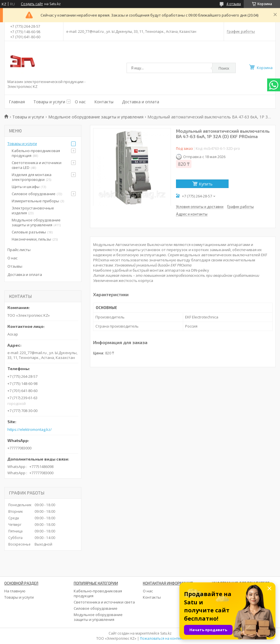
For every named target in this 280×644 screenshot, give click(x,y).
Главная (17, 102)
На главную (15, 591)
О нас (80, 102)
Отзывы (15, 266)
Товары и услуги (49, 102)
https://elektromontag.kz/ (30, 430)
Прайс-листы (19, 250)
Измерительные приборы (35, 201)
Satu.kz (166, 633)
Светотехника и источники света (104, 602)
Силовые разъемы (29, 232)
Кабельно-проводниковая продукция (36, 153)
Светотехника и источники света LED (37, 165)
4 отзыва (234, 4)
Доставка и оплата (141, 102)
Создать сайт (32, 4)
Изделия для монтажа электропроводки (32, 177)
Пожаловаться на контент (162, 638)
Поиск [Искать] (224, 68)
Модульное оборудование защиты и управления (96, 117)
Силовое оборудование (34, 194)
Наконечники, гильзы (31, 239)
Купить (206, 184)
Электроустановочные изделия (33, 210)
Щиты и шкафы (26, 187)
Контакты (104, 102)
